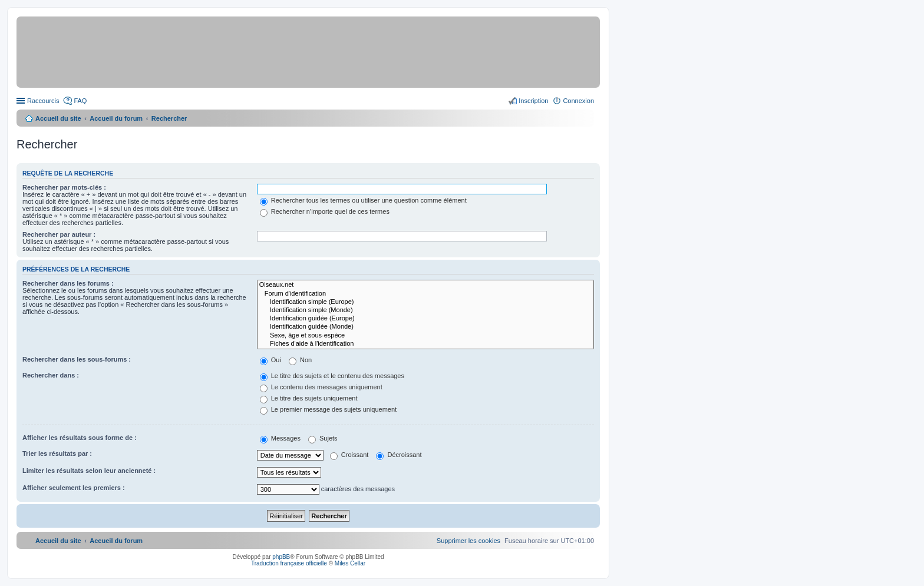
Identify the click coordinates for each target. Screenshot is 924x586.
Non (300, 360)
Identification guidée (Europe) (425, 319)
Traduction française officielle (289, 563)
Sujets (323, 438)
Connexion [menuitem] (578, 101)
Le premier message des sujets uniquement (328, 409)
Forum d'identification (425, 294)
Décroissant (399, 455)
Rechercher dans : (51, 375)
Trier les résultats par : (57, 453)
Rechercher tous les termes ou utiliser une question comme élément (363, 200)
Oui (270, 360)
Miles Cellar (350, 563)
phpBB (281, 557)
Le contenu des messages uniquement (321, 387)
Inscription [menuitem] (533, 101)
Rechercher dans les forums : (68, 283)
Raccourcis (43, 101)
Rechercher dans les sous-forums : (77, 359)
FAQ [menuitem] (80, 101)
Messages (280, 438)
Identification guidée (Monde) (425, 327)
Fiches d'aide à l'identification (425, 344)
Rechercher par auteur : (59, 234)
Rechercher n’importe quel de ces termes (325, 211)
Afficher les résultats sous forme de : (80, 438)
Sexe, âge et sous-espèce (425, 336)
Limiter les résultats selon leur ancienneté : (89, 471)
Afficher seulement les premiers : (74, 488)
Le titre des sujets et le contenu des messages (332, 376)
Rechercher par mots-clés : (64, 187)
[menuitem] (468, 541)
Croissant (349, 455)
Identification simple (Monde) (425, 310)
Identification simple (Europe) (425, 302)
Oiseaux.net (425, 285)
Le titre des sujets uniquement (309, 398)
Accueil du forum (116, 118)
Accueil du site (58, 118)
